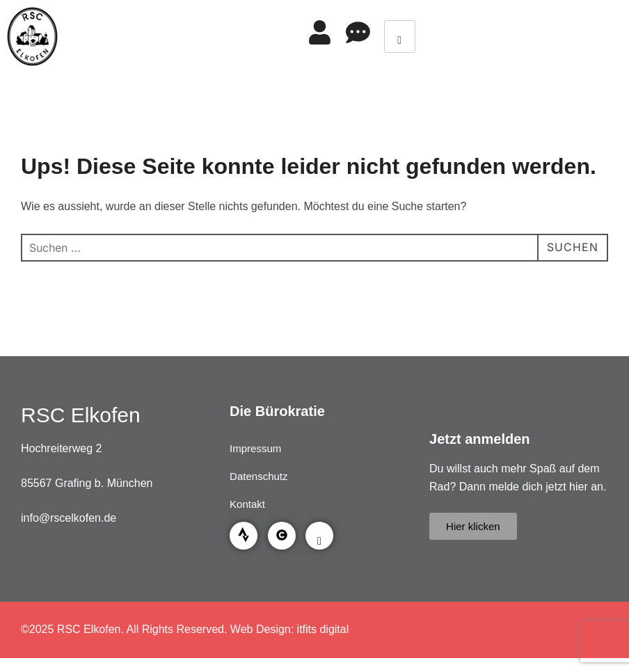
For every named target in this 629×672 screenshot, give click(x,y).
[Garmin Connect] (282, 536)
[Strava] (244, 536)
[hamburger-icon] (400, 37)
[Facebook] (319, 536)
